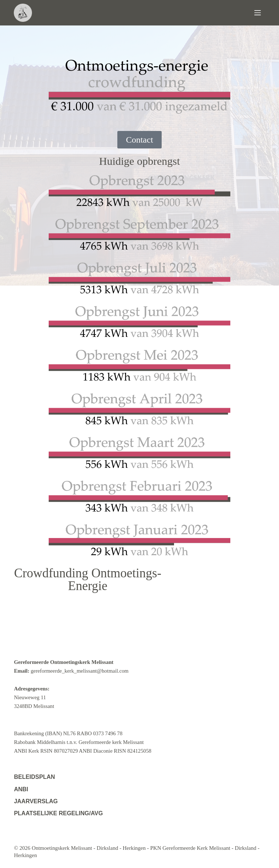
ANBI (21, 789)
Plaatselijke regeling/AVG (58, 813)
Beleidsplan (34, 777)
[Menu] (260, 13)
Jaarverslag (36, 801)
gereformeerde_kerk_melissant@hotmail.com (80, 671)
